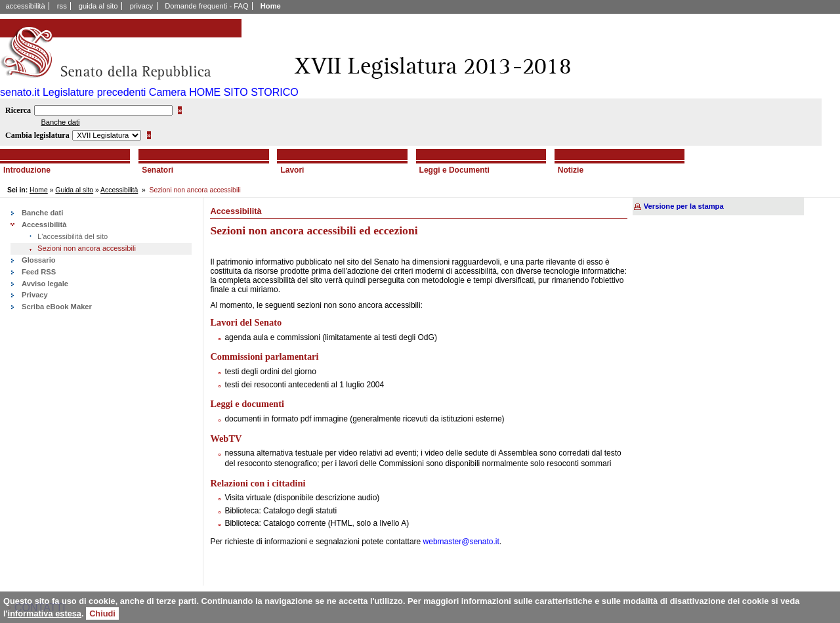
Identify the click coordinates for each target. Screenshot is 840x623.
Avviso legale (45, 284)
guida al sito (98, 6)
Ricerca (18, 110)
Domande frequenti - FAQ (206, 6)
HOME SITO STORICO (244, 92)
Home (271, 6)
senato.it (20, 92)
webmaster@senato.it (461, 542)
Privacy (35, 295)
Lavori (292, 170)
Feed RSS (39, 272)
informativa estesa (45, 613)
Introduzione (27, 170)
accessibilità (25, 6)
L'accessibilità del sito (73, 236)
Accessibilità (119, 190)
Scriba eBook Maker (57, 307)
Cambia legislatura (37, 135)
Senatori (157, 170)
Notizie (571, 170)
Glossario (39, 260)
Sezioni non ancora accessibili (87, 248)
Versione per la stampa (684, 206)
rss (62, 6)
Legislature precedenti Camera (115, 92)
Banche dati (60, 122)
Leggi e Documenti (454, 170)
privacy (141, 6)
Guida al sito (74, 190)
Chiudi (102, 613)
